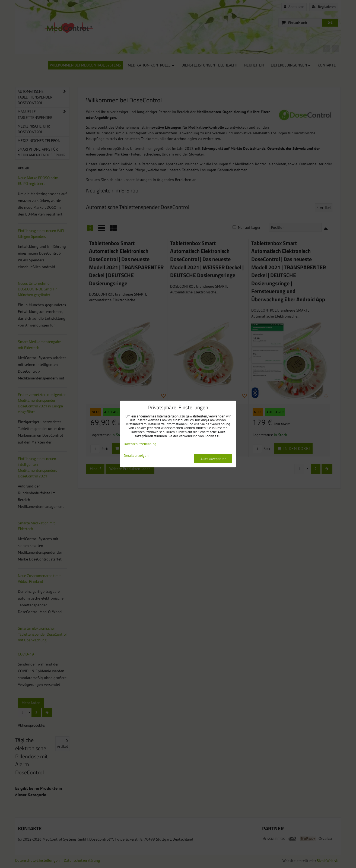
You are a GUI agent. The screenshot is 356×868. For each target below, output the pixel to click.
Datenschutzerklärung (140, 444)
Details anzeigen (136, 456)
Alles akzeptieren (213, 459)
